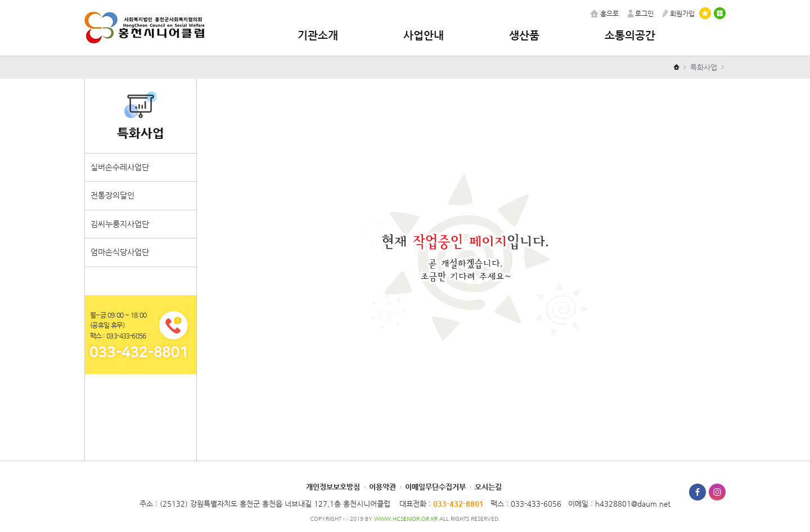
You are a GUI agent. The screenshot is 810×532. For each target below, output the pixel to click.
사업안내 (424, 35)
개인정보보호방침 (333, 487)
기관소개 (318, 35)
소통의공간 (630, 35)
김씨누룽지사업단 (120, 224)
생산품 (524, 35)
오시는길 (488, 487)
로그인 (641, 13)
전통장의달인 (112, 195)
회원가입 (679, 13)
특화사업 (704, 67)
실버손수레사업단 (120, 167)
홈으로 (604, 13)
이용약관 (382, 487)
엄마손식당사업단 (120, 252)
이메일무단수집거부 (435, 487)
